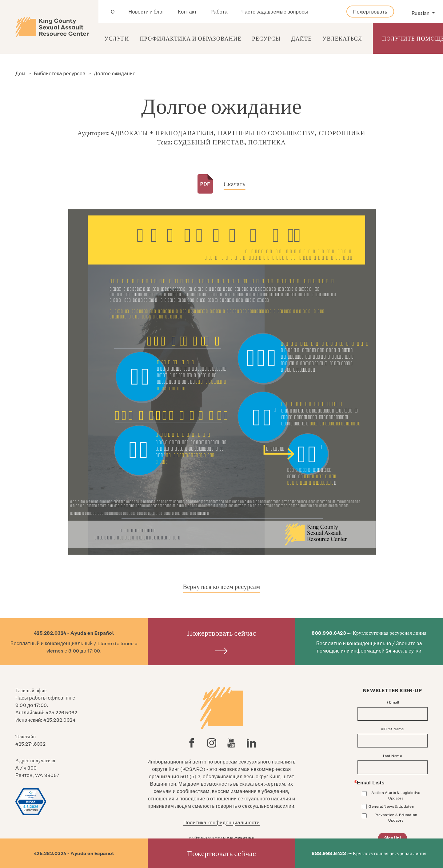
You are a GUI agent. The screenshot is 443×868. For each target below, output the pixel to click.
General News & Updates (391, 806)
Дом (20, 73)
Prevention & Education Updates (396, 817)
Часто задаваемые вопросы (275, 12)
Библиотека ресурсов (60, 73)
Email (394, 702)
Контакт (188, 12)
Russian (421, 13)
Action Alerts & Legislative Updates (396, 795)
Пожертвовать (370, 12)
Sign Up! (393, 838)
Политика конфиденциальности (221, 822)
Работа (219, 12)
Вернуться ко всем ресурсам (221, 586)
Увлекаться (342, 38)
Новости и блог (146, 12)
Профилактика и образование (190, 38)
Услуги (117, 38)
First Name (394, 729)
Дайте (302, 38)
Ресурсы (266, 38)
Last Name (393, 756)
